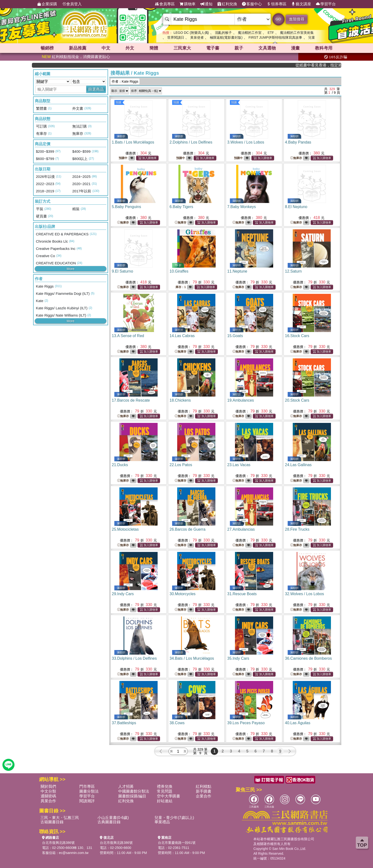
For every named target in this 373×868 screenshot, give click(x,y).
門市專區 (87, 786)
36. (308, 658)
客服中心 (252, 4)
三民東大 (182, 48)
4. (298, 142)
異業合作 (48, 801)
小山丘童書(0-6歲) (113, 818)
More (71, 269)
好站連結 (165, 801)
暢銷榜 (47, 48)
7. (241, 207)
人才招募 (126, 786)
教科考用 (324, 48)
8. (296, 207)
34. (192, 658)
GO (278, 19)
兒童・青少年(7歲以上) (174, 818)
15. (235, 336)
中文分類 (48, 791)
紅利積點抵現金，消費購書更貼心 (76, 57)
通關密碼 (48, 796)
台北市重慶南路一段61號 (177, 843)
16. (297, 336)
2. (191, 142)
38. (177, 723)
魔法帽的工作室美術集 (297, 33)
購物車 (188, 4)
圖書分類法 (89, 791)
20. (297, 400)
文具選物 (267, 48)
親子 (239, 48)
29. (123, 594)
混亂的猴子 (223, 33)
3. (246, 142)
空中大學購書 (168, 796)
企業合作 (204, 796)
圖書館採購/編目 (132, 796)
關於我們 (48, 786)
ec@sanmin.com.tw (74, 853)
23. (239, 465)
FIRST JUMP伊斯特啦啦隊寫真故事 (275, 37)
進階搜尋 (297, 19)
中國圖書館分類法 (134, 791)
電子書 (213, 48)
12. (293, 271)
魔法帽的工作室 (250, 33)
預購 (118, 102)
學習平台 (326, 4)
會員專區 (165, 4)
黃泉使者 (197, 37)
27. (241, 529)
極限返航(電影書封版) (226, 37)
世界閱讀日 (176, 37)
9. (123, 271)
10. (179, 271)
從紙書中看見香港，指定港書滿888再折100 (327, 65)
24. (298, 465)
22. (181, 465)
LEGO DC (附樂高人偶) (191, 33)
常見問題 (165, 791)
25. (125, 529)
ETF (271, 33)
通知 (206, 4)
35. (238, 658)
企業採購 (47, 4)
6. (181, 207)
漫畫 (295, 48)
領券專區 (277, 4)
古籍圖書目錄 (52, 822)
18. (180, 400)
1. (133, 142)
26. (187, 529)
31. (242, 594)
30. (183, 594)
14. (182, 336)
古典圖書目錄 (109, 822)
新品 (78, 48)
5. (127, 207)
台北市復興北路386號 (58, 843)
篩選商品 (96, 89)
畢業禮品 (162, 822)
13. (128, 336)
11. (237, 271)
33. (134, 658)
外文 (130, 48)
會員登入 (72, 4)
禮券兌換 (165, 786)
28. (297, 529)
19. (241, 400)
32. (305, 594)
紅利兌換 (227, 4)
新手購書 (204, 791)
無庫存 (296, 158)
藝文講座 (301, 4)
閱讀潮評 (87, 801)
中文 (106, 48)
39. (246, 723)
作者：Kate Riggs (125, 81)
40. (298, 723)
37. (124, 723)
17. (131, 400)
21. (120, 465)
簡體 (154, 48)
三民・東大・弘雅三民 (60, 818)
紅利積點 (204, 786)
